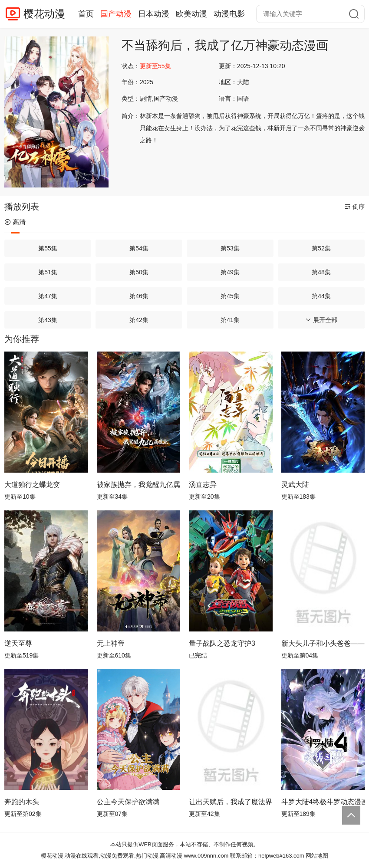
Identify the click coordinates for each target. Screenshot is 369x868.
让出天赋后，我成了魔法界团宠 (231, 802)
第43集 (48, 320)
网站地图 (317, 856)
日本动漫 (154, 14)
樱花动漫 (44, 14)
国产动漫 (116, 14)
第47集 (48, 296)
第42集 (139, 320)
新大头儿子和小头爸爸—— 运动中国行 (323, 643)
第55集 (48, 248)
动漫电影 (229, 14)
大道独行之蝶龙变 (32, 485)
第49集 (230, 272)
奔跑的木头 (22, 802)
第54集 (139, 248)
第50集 (139, 272)
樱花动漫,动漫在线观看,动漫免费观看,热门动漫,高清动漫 (112, 856)
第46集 (139, 296)
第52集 (321, 248)
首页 (86, 14)
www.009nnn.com (206, 856)
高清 (15, 222)
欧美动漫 (191, 14)
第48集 (321, 272)
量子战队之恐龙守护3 (222, 643)
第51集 (48, 272)
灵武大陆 (295, 485)
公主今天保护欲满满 (128, 802)
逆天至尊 (18, 643)
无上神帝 (111, 643)
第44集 (321, 296)
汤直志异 (203, 485)
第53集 (230, 248)
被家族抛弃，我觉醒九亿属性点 (139, 485)
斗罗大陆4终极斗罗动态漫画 (323, 802)
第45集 (230, 296)
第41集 (230, 320)
